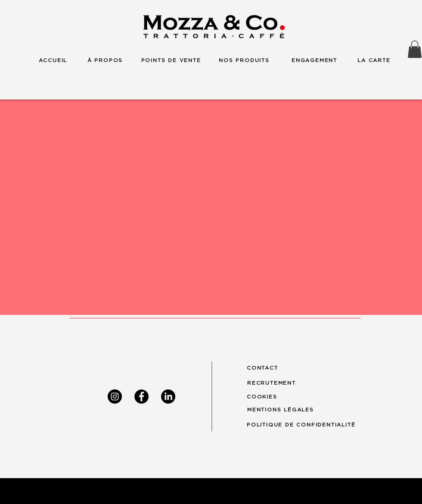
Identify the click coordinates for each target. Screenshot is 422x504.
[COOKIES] (266, 397)
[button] (415, 49)
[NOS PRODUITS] (244, 60)
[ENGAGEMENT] (314, 60)
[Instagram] (115, 397)
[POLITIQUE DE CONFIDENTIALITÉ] (309, 425)
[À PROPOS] (105, 60)
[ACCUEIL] (53, 60)
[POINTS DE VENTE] (171, 60)
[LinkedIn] (168, 397)
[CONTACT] (266, 368)
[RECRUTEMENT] (276, 383)
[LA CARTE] (374, 60)
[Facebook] (141, 397)
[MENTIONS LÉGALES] (285, 409)
